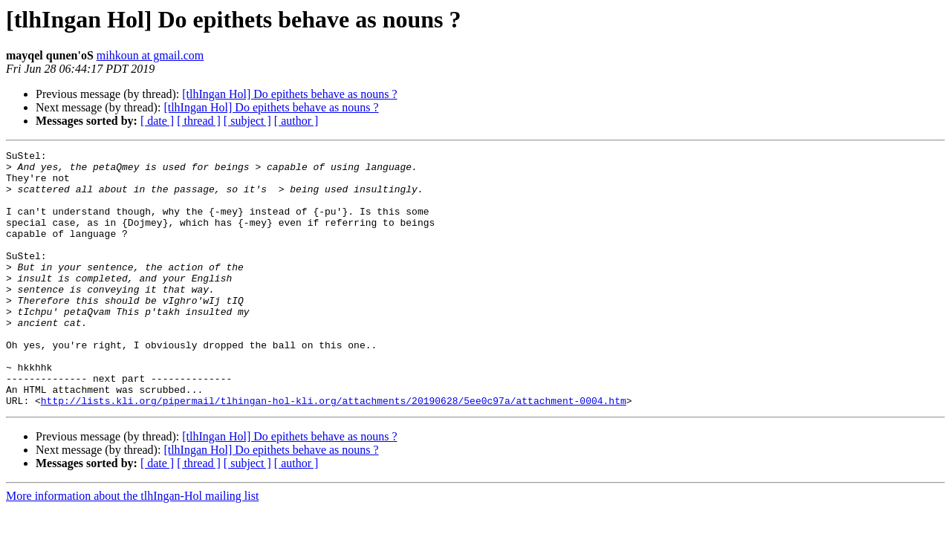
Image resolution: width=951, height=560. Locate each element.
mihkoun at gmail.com (150, 55)
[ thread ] (199, 121)
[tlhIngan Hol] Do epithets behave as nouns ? (289, 94)
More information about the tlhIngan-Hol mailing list (132, 547)
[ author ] (296, 121)
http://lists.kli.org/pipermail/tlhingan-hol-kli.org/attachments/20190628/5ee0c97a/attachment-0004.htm (334, 452)
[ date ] (157, 121)
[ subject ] (247, 121)
